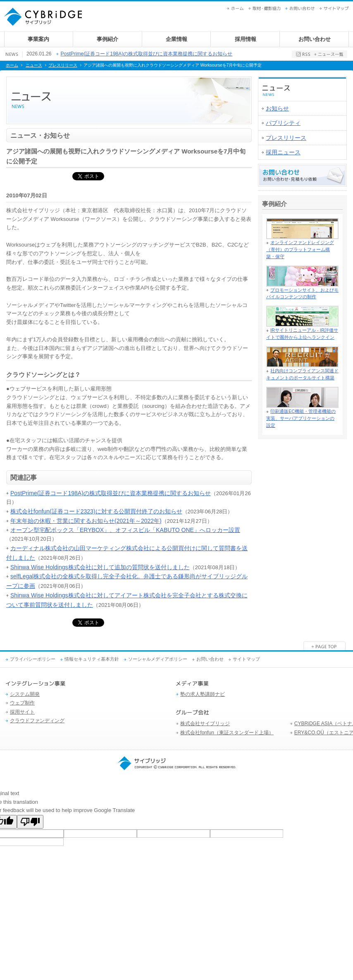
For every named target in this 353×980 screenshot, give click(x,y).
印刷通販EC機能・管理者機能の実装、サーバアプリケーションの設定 (301, 418)
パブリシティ (283, 123)
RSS (303, 54)
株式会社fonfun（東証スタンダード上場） (227, 733)
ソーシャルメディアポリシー (158, 659)
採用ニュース (283, 152)
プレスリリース (63, 65)
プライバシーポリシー (33, 659)
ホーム (237, 8)
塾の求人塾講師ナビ (203, 694)
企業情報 (176, 39)
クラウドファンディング (37, 721)
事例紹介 (107, 39)
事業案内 (38, 39)
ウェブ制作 (22, 703)
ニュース (34, 65)
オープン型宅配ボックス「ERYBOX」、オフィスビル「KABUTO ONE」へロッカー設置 (125, 530)
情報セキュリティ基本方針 (92, 659)
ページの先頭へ (325, 646)
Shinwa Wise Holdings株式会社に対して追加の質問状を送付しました (100, 567)
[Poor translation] (30, 822)
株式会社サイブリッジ (205, 724)
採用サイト (22, 712)
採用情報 (246, 39)
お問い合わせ (302, 8)
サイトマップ (336, 8)
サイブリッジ (176, 763)
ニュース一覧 (329, 54)
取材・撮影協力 (266, 8)
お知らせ (277, 108)
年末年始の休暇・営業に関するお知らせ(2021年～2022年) (86, 521)
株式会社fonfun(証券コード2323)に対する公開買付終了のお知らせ (96, 511)
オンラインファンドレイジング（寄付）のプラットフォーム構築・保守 (300, 249)
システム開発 (25, 694)
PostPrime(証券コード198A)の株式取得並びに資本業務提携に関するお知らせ (146, 54)
